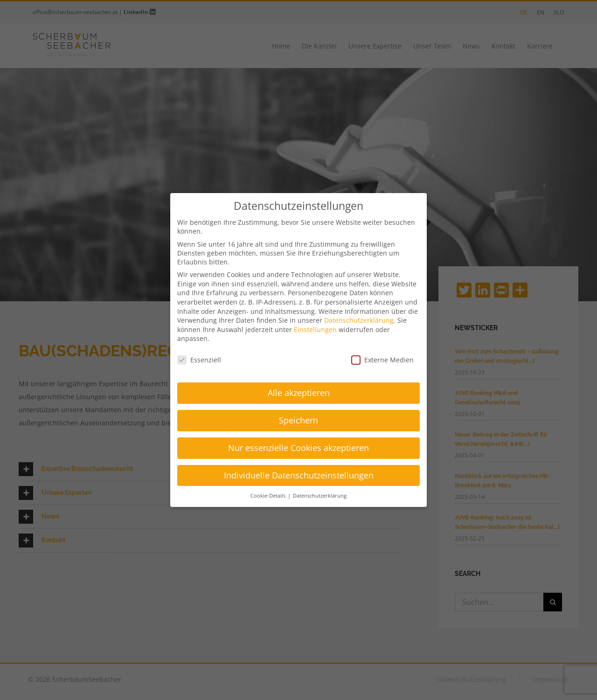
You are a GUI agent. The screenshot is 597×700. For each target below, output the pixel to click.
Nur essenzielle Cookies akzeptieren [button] (298, 448)
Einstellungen (315, 329)
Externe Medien (382, 360)
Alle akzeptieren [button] (299, 393)
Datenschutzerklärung (359, 320)
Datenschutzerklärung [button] (320, 496)
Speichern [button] (298, 420)
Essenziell (199, 360)
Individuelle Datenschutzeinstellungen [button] (299, 475)
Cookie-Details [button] (269, 496)
